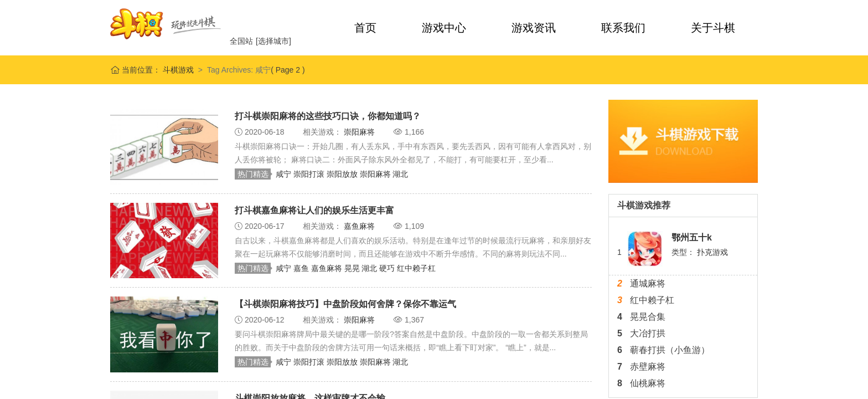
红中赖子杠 (416, 268)
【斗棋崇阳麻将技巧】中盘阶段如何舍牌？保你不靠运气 (345, 304)
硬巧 (388, 268)
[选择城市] (273, 41)
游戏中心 (444, 28)
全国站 (241, 41)
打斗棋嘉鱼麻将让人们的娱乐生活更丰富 (314, 210)
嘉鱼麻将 (360, 226)
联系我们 (623, 28)
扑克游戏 (712, 252)
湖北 (400, 174)
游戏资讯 (534, 28)
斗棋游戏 (177, 70)
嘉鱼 (302, 268)
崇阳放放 (343, 174)
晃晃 (353, 268)
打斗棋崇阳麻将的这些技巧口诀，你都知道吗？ (328, 116)
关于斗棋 (713, 28)
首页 (365, 28)
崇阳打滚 (310, 174)
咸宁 (285, 174)
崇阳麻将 (360, 132)
